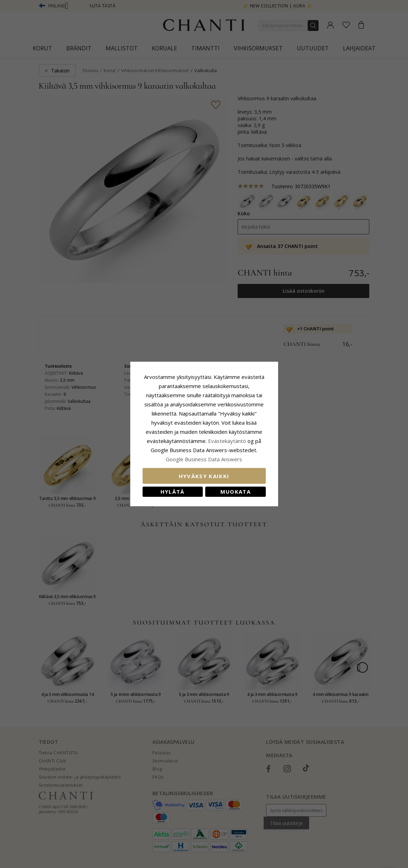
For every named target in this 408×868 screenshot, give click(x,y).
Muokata (236, 492)
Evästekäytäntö (227, 441)
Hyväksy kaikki (204, 476)
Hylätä (173, 492)
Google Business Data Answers (204, 459)
